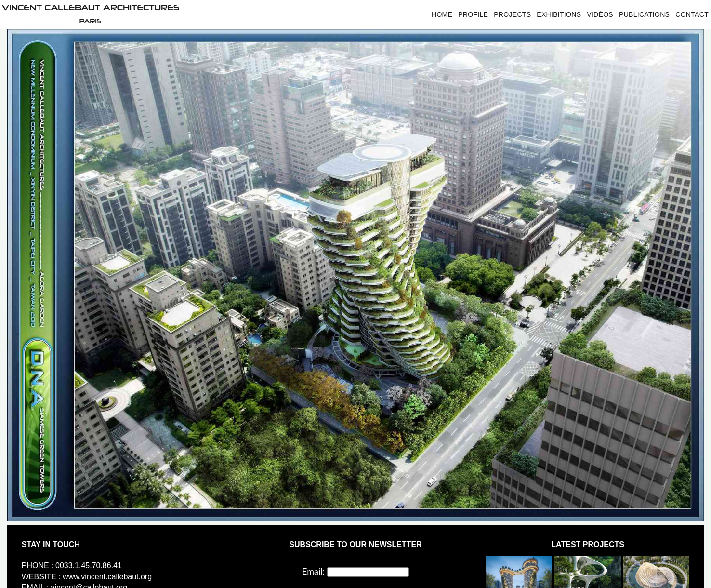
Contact (692, 14)
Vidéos (600, 14)
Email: (313, 571)
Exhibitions (559, 14)
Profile (473, 14)
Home (442, 14)
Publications (644, 14)
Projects (512, 14)
